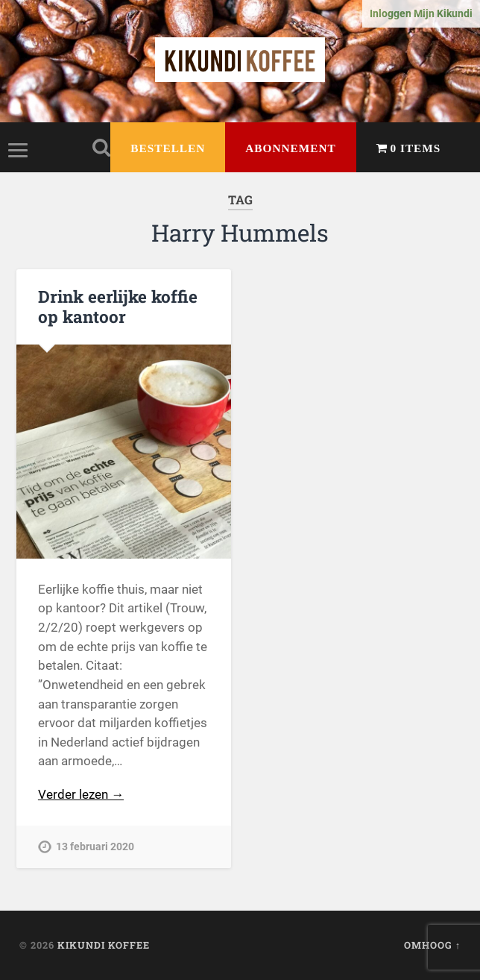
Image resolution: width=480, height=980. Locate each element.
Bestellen (168, 148)
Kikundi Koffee (104, 945)
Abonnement (290, 148)
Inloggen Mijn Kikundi (421, 14)
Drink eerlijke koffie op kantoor (118, 306)
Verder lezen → (81, 794)
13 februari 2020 (95, 847)
